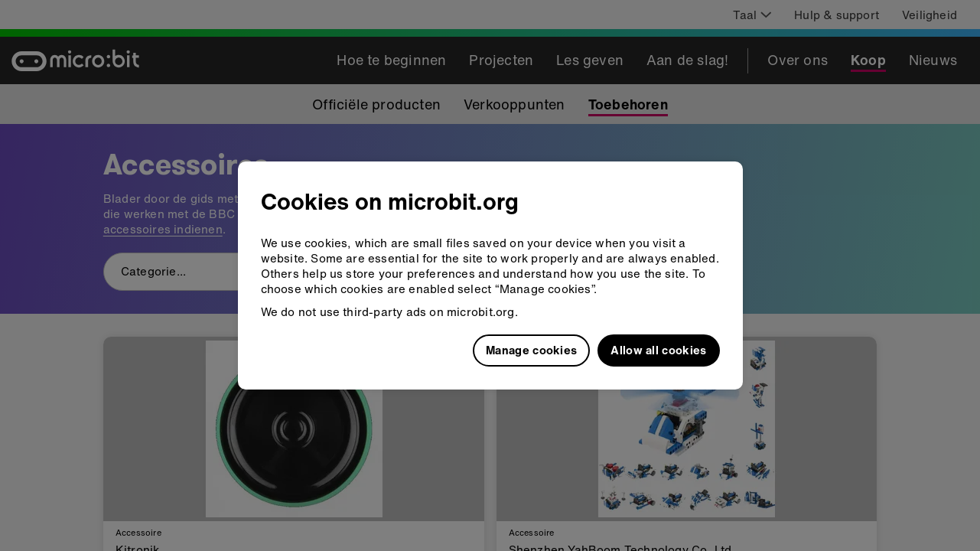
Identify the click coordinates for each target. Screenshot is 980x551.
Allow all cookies (658, 350)
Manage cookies (531, 350)
